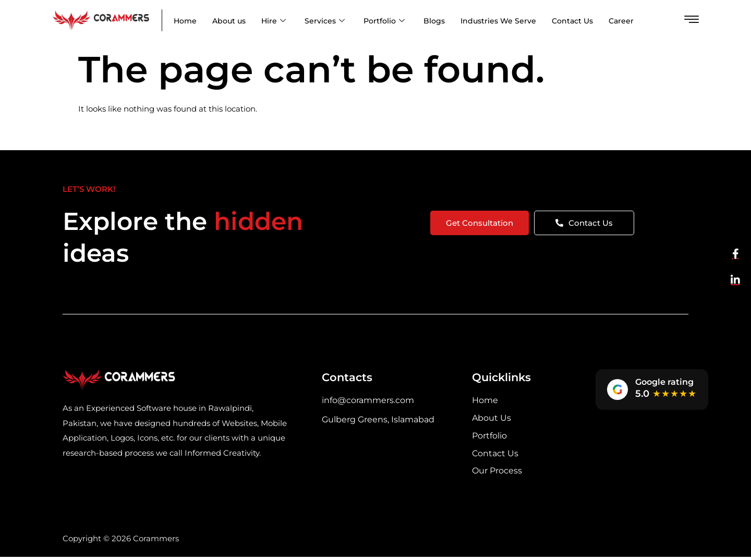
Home (185, 21)
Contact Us (572, 21)
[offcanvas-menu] (692, 20)
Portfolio (384, 21)
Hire (274, 21)
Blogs (434, 21)
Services (325, 21)
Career (621, 21)
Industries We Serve (498, 21)
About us (229, 21)
